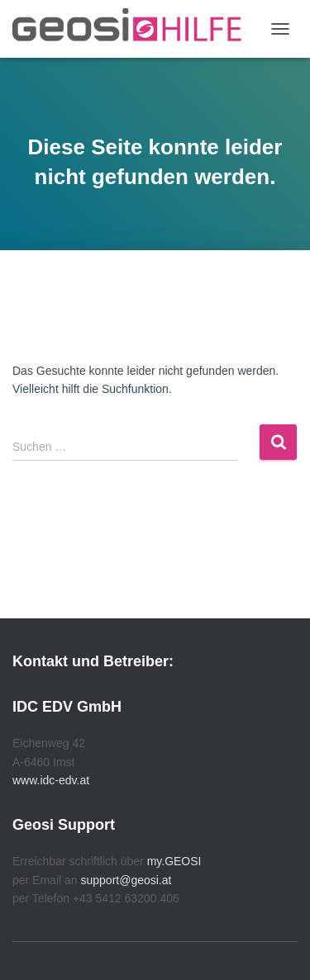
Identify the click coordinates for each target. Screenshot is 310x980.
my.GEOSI (174, 861)
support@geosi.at (126, 880)
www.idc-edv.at (51, 780)
